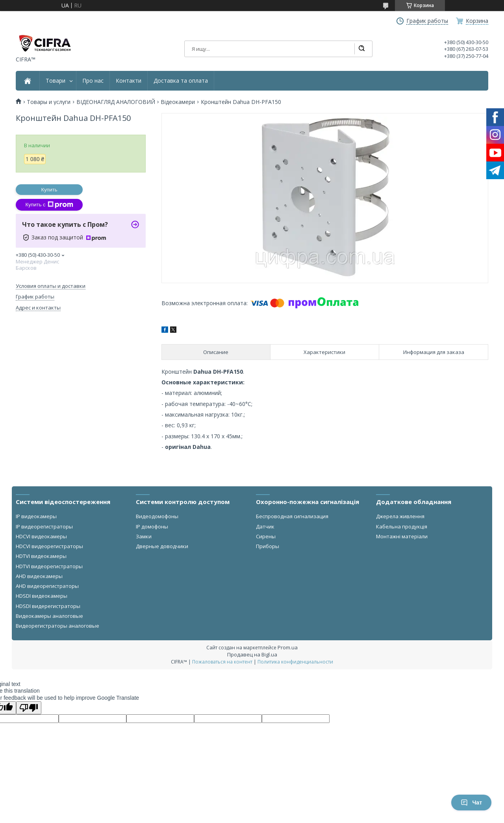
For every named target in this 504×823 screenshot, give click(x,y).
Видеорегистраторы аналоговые (57, 626)
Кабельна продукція (402, 526)
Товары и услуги (49, 102)
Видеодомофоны (157, 516)
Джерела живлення (400, 516)
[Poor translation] (29, 708)
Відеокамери (178, 102)
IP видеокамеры (36, 516)
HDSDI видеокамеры (42, 596)
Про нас (93, 81)
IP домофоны (152, 526)
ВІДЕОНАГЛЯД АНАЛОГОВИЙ (116, 102)
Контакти (129, 81)
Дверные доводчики (162, 546)
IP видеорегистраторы (44, 526)
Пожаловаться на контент (222, 662)
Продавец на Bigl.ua (252, 654)
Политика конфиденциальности (295, 662)
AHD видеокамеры (39, 576)
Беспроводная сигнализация (292, 516)
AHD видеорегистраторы (47, 586)
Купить (49, 190)
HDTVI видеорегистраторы (49, 566)
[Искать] (361, 49)
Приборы (268, 546)
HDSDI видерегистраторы (48, 606)
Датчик (265, 526)
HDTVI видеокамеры (41, 556)
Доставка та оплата (181, 81)
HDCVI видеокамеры (41, 536)
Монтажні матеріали (402, 536)
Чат (471, 803)
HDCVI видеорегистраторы (49, 546)
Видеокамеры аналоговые (49, 616)
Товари (56, 81)
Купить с (49, 205)
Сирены (266, 536)
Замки (144, 536)
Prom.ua (288, 647)
